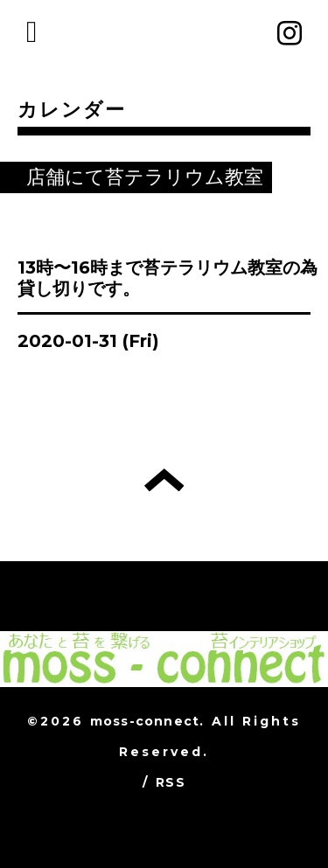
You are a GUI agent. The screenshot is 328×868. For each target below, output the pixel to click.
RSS (171, 782)
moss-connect (145, 721)
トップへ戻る (164, 480)
